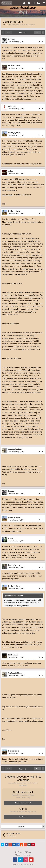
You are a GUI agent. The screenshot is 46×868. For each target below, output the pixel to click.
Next (38, 32)
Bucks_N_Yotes (14, 133)
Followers (21, 827)
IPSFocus (28, 852)
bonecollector (14, 751)
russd (10, 538)
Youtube (31, 860)
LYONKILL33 (13, 655)
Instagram (26, 860)
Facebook (15, 860)
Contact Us (27, 855)
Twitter (20, 860)
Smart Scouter (8, 195)
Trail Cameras (30, 25)
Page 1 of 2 (23, 33)
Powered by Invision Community (23, 864)
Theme (18, 855)
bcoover (11, 491)
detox (10, 171)
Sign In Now (23, 817)
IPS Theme (19, 852)
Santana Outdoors (15, 449)
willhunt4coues (14, 66)
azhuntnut (12, 106)
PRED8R (8, 25)
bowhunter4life (14, 565)
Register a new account (23, 803)
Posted (16, 42)
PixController (21, 179)
